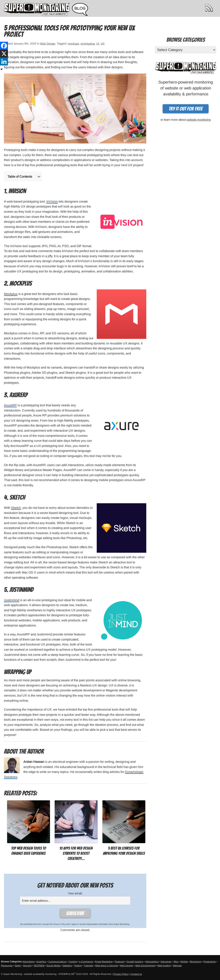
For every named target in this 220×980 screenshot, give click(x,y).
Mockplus (11, 294)
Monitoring (196, 962)
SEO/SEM (39, 966)
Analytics (41, 962)
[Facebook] (4, 46)
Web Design (48, 44)
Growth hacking (135, 962)
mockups (73, 44)
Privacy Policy (59, 924)
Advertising (29, 962)
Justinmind (12, 600)
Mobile (184, 962)
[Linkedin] (4, 62)
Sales (18, 966)
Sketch (16, 508)
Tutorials (88, 966)
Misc (176, 962)
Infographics (152, 962)
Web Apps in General (107, 966)
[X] (4, 54)
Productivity (210, 962)
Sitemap (177, 966)
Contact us (136, 974)
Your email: (75, 893)
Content (73, 962)
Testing (78, 966)
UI (98, 44)
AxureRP (10, 405)
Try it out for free (186, 109)
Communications (57, 962)
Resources (7, 966)
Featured (120, 962)
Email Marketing (104, 962)
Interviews (166, 962)
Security (27, 966)
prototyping (88, 44)
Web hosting (164, 966)
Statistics (67, 966)
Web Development (145, 966)
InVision (52, 201)
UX (103, 44)
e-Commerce (86, 962)
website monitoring (199, 120)
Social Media (53, 966)
